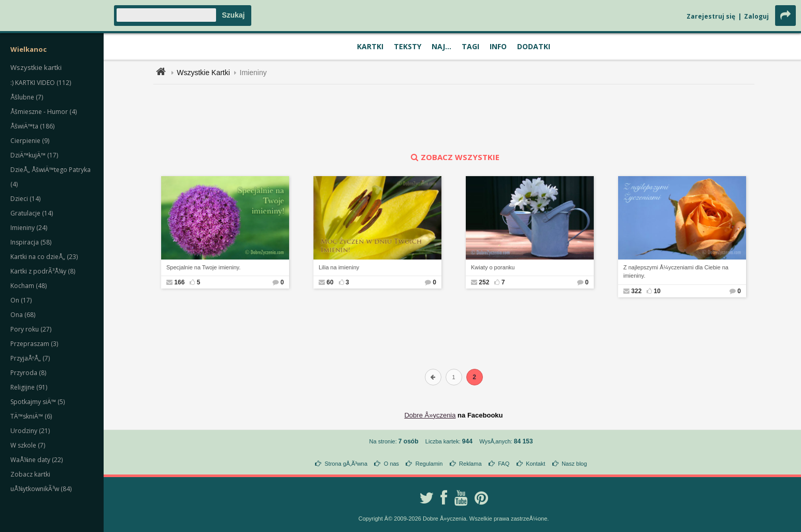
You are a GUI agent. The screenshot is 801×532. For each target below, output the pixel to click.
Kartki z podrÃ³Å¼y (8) (43, 271)
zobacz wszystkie (454, 157)
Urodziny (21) (30, 431)
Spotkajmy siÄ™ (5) (38, 402)
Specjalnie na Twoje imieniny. (203, 267)
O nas (391, 464)
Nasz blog (574, 464)
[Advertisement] (454, 118)
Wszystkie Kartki (203, 73)
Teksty (407, 46)
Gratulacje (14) (32, 213)
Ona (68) (23, 315)
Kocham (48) (28, 286)
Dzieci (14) (25, 199)
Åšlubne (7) (27, 97)
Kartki (370, 46)
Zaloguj (756, 16)
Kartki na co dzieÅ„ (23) (44, 257)
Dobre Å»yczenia (430, 415)
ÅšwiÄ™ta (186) (32, 126)
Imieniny (253, 73)
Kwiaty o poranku (493, 267)
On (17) (21, 300)
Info (498, 46)
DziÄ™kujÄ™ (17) (34, 155)
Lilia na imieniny (339, 267)
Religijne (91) (29, 387)
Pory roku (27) (31, 329)
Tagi (470, 46)
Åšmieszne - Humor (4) (44, 112)
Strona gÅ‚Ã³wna (346, 464)
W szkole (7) (28, 445)
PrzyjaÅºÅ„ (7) (30, 358)
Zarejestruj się (711, 16)
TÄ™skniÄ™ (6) (31, 416)
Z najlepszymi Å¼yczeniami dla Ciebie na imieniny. (676, 272)
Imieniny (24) (29, 228)
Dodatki (534, 46)
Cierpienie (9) (30, 141)
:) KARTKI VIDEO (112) (41, 83)
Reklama (470, 464)
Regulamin (429, 464)
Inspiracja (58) (31, 242)
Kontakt (535, 464)
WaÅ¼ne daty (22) (37, 460)
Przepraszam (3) (34, 344)
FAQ (504, 464)
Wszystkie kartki (36, 67)
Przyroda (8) (28, 373)
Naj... (441, 46)
